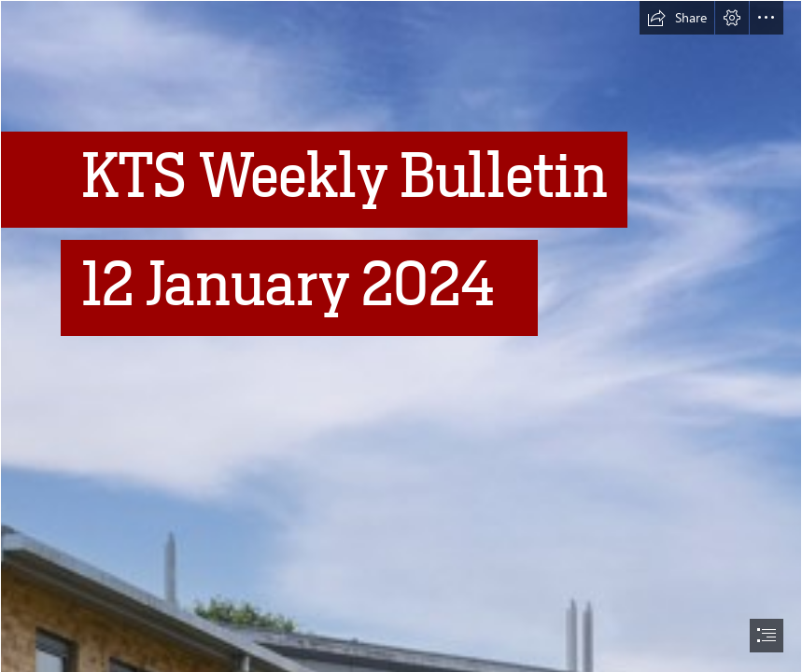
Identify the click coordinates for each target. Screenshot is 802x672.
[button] (677, 18)
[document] (401, 336)
